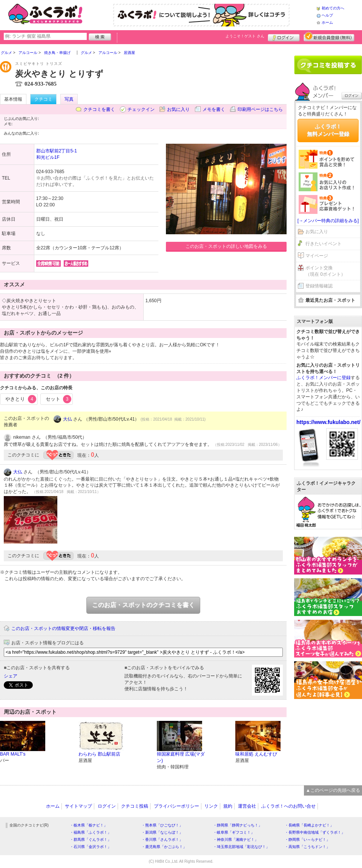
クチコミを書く (99, 109)
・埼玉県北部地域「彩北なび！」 (241, 847)
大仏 (67, 419)
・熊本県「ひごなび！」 (162, 825)
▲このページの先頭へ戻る (333, 790)
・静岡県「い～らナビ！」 (307, 840)
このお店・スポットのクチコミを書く (143, 605)
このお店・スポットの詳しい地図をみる (226, 246)
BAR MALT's (13, 754)
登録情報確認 (319, 286)
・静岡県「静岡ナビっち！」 (238, 825)
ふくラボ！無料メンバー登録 (328, 130)
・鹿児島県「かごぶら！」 (164, 847)
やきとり (21, 399)
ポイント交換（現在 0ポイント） (325, 271)
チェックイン (141, 109)
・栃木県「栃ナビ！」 (89, 825)
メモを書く (214, 109)
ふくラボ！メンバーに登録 (324, 378)
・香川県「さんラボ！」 (162, 840)
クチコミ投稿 (135, 806)
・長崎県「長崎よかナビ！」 (309, 825)
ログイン (284, 37)
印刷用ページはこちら (260, 109)
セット (59, 399)
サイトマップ (78, 806)
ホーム (327, 22)
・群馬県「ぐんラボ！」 (90, 840)
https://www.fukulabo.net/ (328, 422)
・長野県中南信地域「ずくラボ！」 (315, 832)
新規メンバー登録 (329, 37)
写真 (69, 99)
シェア (11, 676)
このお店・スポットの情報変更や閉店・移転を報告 (63, 628)
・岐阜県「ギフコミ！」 (234, 832)
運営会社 (247, 806)
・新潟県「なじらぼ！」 (162, 832)
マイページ (317, 256)
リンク (211, 806)
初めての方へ (333, 8)
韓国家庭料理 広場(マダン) (181, 757)
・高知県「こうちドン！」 (307, 847)
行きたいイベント (324, 244)
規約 (228, 806)
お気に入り (178, 109)
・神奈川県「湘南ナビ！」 (236, 840)
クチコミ (43, 99)
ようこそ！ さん (245, 36)
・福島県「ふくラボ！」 (90, 832)
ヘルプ (327, 15)
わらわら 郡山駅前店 (99, 754)
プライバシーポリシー (176, 806)
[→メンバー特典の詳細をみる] (328, 221)
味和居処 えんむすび (256, 754)
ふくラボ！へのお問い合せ (288, 806)
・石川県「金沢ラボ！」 (90, 847)
